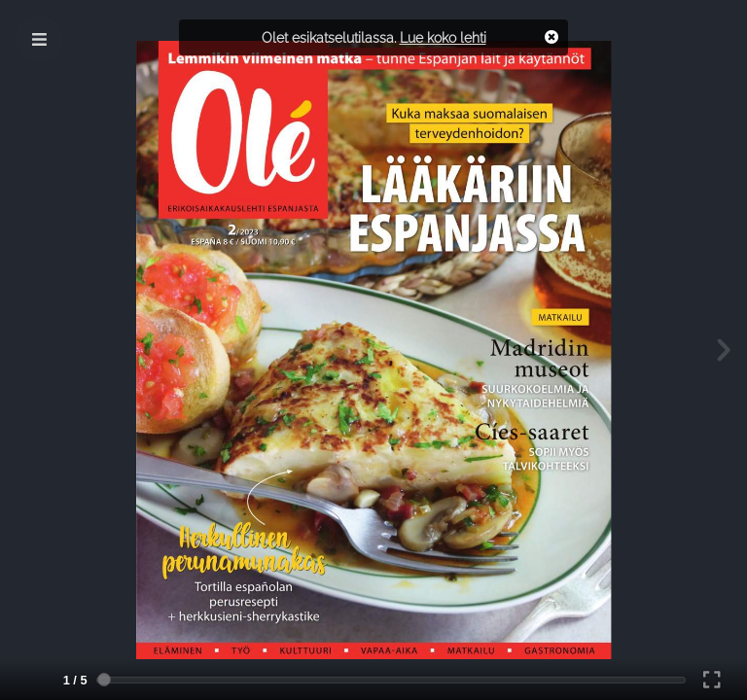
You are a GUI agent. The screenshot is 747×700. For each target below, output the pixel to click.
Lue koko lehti (443, 37)
